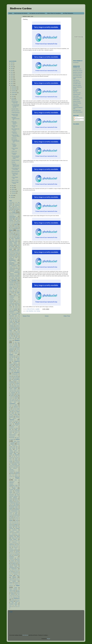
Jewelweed (13, 393)
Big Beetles (14, 100)
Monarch (17, 424)
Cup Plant (15, 305)
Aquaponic (11, 220)
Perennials (11, 470)
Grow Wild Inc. (76, 80)
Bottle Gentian (17, 251)
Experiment (18, 327)
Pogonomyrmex (12, 481)
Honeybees (17, 372)
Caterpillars (12, 282)
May (13, 186)
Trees (11, 576)
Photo (10, 475)
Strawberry (16, 547)
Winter (12, 601)
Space (14, 533)
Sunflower (16, 555)
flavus (19, 335)
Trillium (18, 576)
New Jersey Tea (13, 448)
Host (10, 377)
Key (17, 395)
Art (11, 225)
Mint (14, 423)
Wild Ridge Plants (77, 110)
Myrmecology (12, 438)
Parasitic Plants (15, 109)
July (13, 96)
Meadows (18, 417)
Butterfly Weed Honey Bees (15, 115)
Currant (11, 306)
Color (35, 311)
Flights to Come (15, 180)
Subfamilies (11, 551)
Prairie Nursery (76, 100)
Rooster (11, 514)
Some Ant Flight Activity (15, 183)
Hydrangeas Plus (77, 82)
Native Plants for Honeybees (54, 13)
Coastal (16, 290)
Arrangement (17, 223)
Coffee (15, 291)
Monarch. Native (15, 426)
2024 (12, 63)
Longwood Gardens (14, 410)
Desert (10, 309)
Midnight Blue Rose (15, 126)
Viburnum (11, 586)
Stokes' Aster (16, 546)
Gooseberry (11, 364)
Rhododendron (17, 510)
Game (16, 353)
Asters (11, 226)
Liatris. (10, 406)
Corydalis (11, 302)
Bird (11, 234)
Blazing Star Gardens (78, 71)
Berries (12, 233)
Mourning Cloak (12, 431)
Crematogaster (12, 304)
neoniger (11, 447)
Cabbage (11, 267)
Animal (11, 209)
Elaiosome (11, 323)
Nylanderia (17, 455)
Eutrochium (11, 325)
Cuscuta (16, 308)
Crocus (18, 304)
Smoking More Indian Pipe (15, 102)
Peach (17, 467)
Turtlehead (18, 580)
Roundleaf (11, 515)
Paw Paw (18, 466)
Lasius (16, 398)
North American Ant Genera (21, 13)
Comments (77, 120)
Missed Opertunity (16, 171)
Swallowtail (11, 558)
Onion (10, 459)
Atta (15, 226)
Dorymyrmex (12, 316)
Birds (14, 234)
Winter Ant (18, 601)
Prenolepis (11, 490)
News (10, 449)
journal (18, 394)
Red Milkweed (17, 504)
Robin (16, 512)
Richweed (11, 512)
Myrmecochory (12, 435)
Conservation (12, 300)
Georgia (17, 356)
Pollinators (11, 483)
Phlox (17, 474)
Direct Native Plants (77, 76)
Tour (10, 573)
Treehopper (16, 574)
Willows (13, 600)
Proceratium (12, 495)
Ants (14, 212)
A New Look (14, 151)
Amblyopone (17, 205)
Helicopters (11, 367)
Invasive (18, 386)
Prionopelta (16, 494)
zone (15, 607)
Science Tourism (17, 516)
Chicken (17, 283)
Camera (17, 268)
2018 (12, 70)
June (13, 98)
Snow (16, 527)
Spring (18, 537)
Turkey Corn (12, 580)
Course (16, 302)
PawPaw (12, 467)
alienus (11, 205)
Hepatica (18, 367)
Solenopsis (11, 529)
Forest (10, 345)
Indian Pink (16, 385)
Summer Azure (12, 554)
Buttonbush (14, 138)
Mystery (12, 439)
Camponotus (12, 270)
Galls (10, 353)
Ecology (11, 321)
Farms (16, 332)
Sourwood (14, 530)
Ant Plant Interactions (68, 13)
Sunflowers (12, 557)
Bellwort (18, 232)
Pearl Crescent (13, 468)
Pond (10, 487)
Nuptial (17, 452)
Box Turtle (16, 253)
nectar (18, 444)
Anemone (16, 208)
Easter (10, 319)
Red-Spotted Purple (13, 507)
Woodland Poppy (13, 604)
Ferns (10, 333)
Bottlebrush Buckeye (14, 252)
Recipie (10, 504)
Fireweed (18, 333)
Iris (11, 387)
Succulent (18, 551)
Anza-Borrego (12, 215)
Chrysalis (11, 285)
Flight (17, 336)
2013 (12, 80)
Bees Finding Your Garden (16, 129)
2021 (12, 65)
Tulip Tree (16, 579)
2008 (12, 197)
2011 (12, 84)
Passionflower (14, 464)
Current (16, 306)
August (13, 94)
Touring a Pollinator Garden (14, 145)
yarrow (10, 605)
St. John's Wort (17, 541)
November (14, 89)
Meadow (11, 417)
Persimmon (11, 472)
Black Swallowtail (15, 238)
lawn (17, 399)
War (15, 592)
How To (11, 378)
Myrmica (18, 438)
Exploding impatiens (14, 328)
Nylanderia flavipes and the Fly (16, 119)
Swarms (13, 561)
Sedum (11, 519)
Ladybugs (16, 397)
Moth (10, 429)
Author (12, 227)
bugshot (11, 257)
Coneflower (12, 297)
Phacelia (18, 472)
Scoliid (12, 518)
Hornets (17, 375)
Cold (19, 291)
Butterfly (11, 264)
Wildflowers (17, 598)
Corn (17, 301)
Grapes (17, 364)
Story (10, 547)
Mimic (10, 423)
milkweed (12, 420)
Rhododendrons (14, 511)
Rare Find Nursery (77, 103)
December (14, 87)
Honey (12, 371)
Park (11, 463)
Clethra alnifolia (13, 289)
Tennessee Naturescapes (76, 105)
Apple (16, 219)
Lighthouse (16, 406)
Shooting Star (16, 522)
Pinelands (11, 476)
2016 (12, 74)
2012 (12, 82)
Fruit (10, 352)
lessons (11, 405)
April (13, 187)
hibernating (11, 370)
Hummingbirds (16, 379)
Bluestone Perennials (78, 72)
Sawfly (10, 516)
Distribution (12, 312)
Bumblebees (12, 260)
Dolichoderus (14, 315)
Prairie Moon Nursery (78, 98)
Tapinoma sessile (13, 566)
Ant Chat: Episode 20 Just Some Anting (16, 157)
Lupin (10, 412)
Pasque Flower (17, 463)
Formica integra (12, 348)
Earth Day (16, 317)
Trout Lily (11, 579)
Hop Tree (11, 375)
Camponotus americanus (14, 271)
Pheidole (12, 474)
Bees (11, 230)
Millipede (16, 421)
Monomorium (11, 428)
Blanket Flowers (13, 242)
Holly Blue (18, 370)
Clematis (16, 287)
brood (18, 255)
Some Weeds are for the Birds (15, 169)
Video (18, 585)
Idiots (17, 382)
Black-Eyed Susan (13, 241)
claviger (11, 287)
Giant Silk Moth (12, 357)
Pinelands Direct (77, 94)
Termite (18, 568)
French (17, 350)
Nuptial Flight (13, 453)
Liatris (16, 405)
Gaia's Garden (16, 352)
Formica (16, 345)
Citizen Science (12, 286)
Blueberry (18, 245)
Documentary (11, 313)
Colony (12, 293)
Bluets (13, 247)
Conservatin (11, 298)
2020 (12, 67)
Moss (17, 428)
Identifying (11, 382)
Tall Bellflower (13, 563)
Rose (16, 514)
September (14, 93)
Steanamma (14, 542)
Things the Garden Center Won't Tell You (15, 165)
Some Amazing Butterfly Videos (16, 136)
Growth (16, 366)
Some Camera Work (15, 149)
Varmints (11, 584)
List (10, 409)
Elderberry (18, 323)
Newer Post (26, 316)
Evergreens (18, 325)
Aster (27, 311)
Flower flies (12, 339)
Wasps (12, 593)
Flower (16, 337)
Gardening (11, 356)
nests (17, 447)
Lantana (11, 398)
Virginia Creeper (12, 590)
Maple (13, 413)
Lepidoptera (12, 403)
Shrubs (11, 525)
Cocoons (11, 291)
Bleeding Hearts (13, 244)
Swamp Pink (17, 559)
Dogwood (18, 313)
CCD (17, 282)
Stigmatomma (12, 545)
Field (14, 333)
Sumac (16, 553)
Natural (18, 443)
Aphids (11, 219)
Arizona (17, 222)
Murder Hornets (13, 434)
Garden (11, 354)
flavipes (15, 335)
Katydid (12, 395)
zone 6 (18, 607)
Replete (17, 508)
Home (11, 13)
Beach (10, 229)
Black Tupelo (15, 240)
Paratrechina (17, 462)
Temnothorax (12, 568)
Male (14, 412)
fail (10, 329)
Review (11, 510)
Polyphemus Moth (13, 485)
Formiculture (76, 63)
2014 (12, 78)
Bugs (17, 256)
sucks (12, 553)
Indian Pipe (12, 386)
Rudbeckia (16, 515)
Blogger (49, 639)
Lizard (14, 409)
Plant (10, 478)
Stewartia (17, 543)
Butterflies (31, 311)
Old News (16, 457)
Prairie (14, 488)
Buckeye (12, 256)
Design (15, 309)
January (14, 193)
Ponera (14, 487)
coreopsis (11, 301)
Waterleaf (13, 594)
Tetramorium (14, 569)
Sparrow (18, 533)
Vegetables (16, 584)
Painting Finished (15, 160)
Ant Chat (13, 210)
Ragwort (11, 500)
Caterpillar (14, 281)
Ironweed (15, 387)
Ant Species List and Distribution (37, 13)
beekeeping (15, 229)
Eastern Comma (17, 319)
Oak (12, 456)
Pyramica (11, 499)
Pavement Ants (12, 466)
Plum (16, 480)
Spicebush (11, 535)
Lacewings (11, 397)
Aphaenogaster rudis (13, 218)
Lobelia (18, 409)
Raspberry (18, 502)
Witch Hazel (14, 603)
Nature (12, 444)
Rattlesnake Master (14, 503)
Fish (11, 335)
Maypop (17, 416)
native (17, 439)
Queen (16, 499)
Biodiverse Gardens (21, 8)
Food (16, 344)
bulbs (16, 257)
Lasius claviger (12, 399)
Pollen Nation (76, 96)
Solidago (18, 529)
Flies (12, 336)
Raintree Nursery (77, 101)
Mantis (18, 412)
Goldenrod (17, 361)
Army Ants (11, 223)
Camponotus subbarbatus (15, 277)
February (14, 191)
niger (17, 449)
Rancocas (16, 500)
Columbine (11, 296)
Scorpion (17, 518)
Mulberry (16, 432)
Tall (19, 562)
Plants (17, 478)
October (14, 91)
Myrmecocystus (12, 436)
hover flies (16, 377)
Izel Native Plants (77, 84)
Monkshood (11, 427)
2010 (12, 85)
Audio (18, 226)
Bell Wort (13, 232)
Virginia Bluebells (13, 589)
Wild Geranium (17, 596)
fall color (14, 329)
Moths (16, 429)
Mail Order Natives (77, 85)
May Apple (11, 416)
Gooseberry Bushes (14, 154)
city (17, 286)
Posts (76, 117)
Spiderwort (11, 537)
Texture (10, 570)
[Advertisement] (15, 37)
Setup (10, 522)
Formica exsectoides (13, 346)
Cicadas (17, 285)
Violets (16, 588)
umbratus (11, 583)
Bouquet (11, 253)
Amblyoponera (14, 206)
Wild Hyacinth (13, 597)
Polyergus (11, 484)
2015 (12, 76)
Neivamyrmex (14, 445)
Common (17, 296)
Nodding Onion (13, 451)
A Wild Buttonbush (16, 113)
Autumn (16, 227)
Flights (10, 337)
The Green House (16, 570)
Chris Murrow (25, 635)
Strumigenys (12, 550)
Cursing (11, 308)
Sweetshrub (15, 562)
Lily (10, 408)
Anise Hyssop (17, 209)
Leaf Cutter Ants (13, 401)
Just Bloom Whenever (14, 132)
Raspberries (12, 502)
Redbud (11, 508)
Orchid (16, 459)
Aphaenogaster (12, 216)
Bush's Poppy (13, 262)
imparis (14, 383)
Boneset (16, 248)
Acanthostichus (12, 202)
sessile (17, 521)
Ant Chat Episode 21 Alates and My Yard (15, 106)
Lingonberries (16, 408)
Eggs (16, 321)
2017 (12, 72)
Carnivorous (12, 279)
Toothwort (17, 572)
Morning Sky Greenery (76, 90)
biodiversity (18, 233)
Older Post (67, 316)
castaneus (18, 279)
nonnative (11, 452)
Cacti (17, 267)
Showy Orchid (12, 523)
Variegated (16, 583)
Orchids (11, 460)
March (13, 189)
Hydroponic (15, 381)
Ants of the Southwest (14, 214)
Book (11, 249)
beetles (18, 230)
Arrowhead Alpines (77, 69)
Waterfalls (18, 593)
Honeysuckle (15, 374)
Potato (18, 487)
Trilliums (14, 577)
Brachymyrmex (12, 255)
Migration (14, 418)
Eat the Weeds (14, 320)
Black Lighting (17, 237)
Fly (14, 342)
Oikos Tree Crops (77, 93)
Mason (16, 414)
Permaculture (12, 471)
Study (17, 550)
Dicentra (11, 310)
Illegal (10, 383)
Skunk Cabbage (12, 526)
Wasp (18, 592)
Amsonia (11, 208)
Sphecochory (14, 534)
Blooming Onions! (15, 111)
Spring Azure (15, 538)
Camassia (11, 268)
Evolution (12, 327)
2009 (12, 195)
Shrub (17, 523)
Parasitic (11, 462)
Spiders (17, 535)
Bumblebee (11, 259)
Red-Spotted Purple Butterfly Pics (15, 141)
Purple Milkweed (13, 498)
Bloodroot (11, 245)
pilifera (16, 475)
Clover (10, 290)
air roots (16, 204)
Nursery (11, 455)
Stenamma (11, 543)
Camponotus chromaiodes (14, 275)
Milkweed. (11, 421)
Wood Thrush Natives (78, 112)
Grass (10, 366)
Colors (15, 294)
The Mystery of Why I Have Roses (15, 174)
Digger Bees (16, 310)
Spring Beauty (13, 539)
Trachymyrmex (15, 573)
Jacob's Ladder (13, 389)
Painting (38, 311)
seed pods (16, 519)
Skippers (16, 525)
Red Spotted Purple (14, 506)
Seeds (11, 520)
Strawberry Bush (13, 549)
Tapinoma (15, 565)
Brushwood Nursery (77, 74)
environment (14, 324)
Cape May (14, 278)
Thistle (12, 572)
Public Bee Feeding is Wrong (14, 123)
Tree (10, 574)
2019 (12, 69)
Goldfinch (15, 363)
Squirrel (11, 541)
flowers (17, 340)
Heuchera (15, 368)
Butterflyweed (17, 264)
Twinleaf (14, 581)
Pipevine (16, 476)
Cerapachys (11, 283)
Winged (18, 600)
